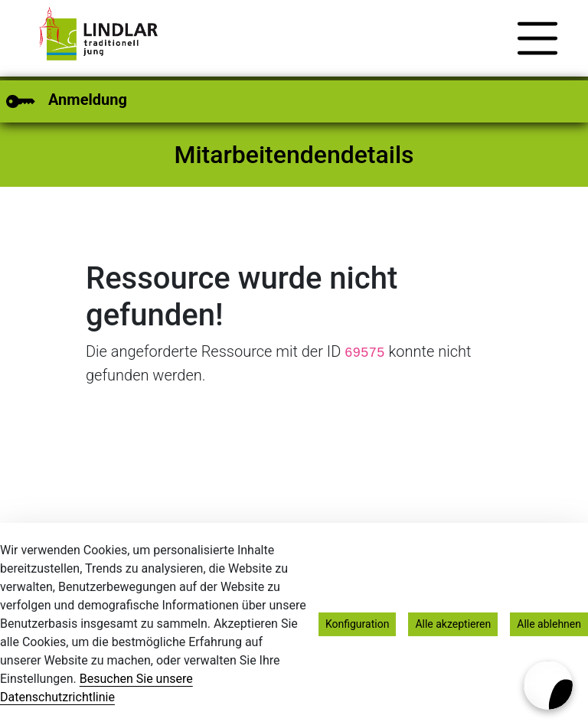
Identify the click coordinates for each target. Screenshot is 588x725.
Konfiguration (357, 624)
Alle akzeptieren (453, 624)
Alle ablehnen (549, 624)
